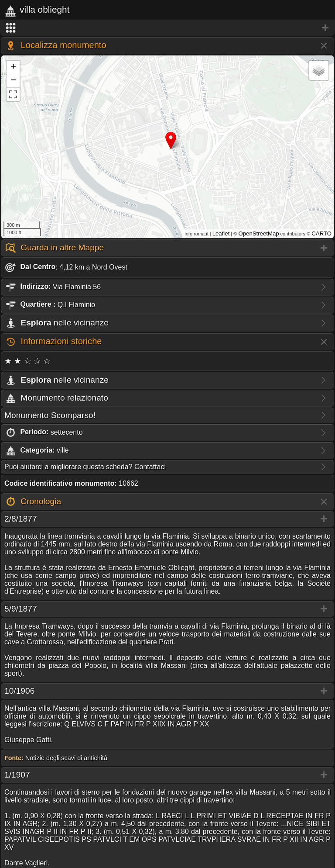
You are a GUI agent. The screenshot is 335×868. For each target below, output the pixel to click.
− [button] (13, 81)
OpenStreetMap (258, 233)
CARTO (321, 233)
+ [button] (13, 67)
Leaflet (221, 233)
